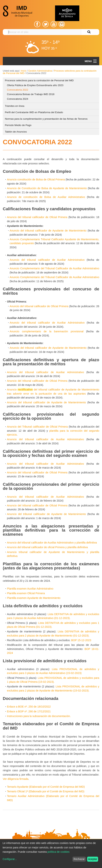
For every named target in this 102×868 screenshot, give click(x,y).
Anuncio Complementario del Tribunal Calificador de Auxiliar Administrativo (54, 268)
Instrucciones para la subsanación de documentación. (39, 716)
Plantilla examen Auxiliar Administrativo (30, 589)
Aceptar (93, 859)
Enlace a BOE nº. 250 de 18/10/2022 (29, 707)
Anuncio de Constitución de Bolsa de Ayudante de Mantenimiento (47, 188)
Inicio (24, 71)
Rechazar (79, 859)
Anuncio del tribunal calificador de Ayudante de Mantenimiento (48, 231)
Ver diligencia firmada (16, 779)
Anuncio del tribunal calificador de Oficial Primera (37, 217)
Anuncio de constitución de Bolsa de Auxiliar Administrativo (46, 197)
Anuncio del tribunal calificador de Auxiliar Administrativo (47, 260)
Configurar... (10, 859)
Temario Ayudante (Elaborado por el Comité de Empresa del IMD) (46, 787)
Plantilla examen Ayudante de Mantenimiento (34, 598)
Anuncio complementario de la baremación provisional (47, 331)
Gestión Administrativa (40, 71)
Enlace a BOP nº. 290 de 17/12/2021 (29, 711)
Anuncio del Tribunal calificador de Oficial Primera (37, 427)
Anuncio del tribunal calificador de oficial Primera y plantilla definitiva (47, 547)
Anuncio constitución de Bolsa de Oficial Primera (36, 179)
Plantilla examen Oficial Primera (26, 593)
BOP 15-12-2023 (81, 640)
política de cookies (59, 852)
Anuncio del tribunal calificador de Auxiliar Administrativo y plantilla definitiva (52, 543)
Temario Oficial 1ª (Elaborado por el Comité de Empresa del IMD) (46, 791)
